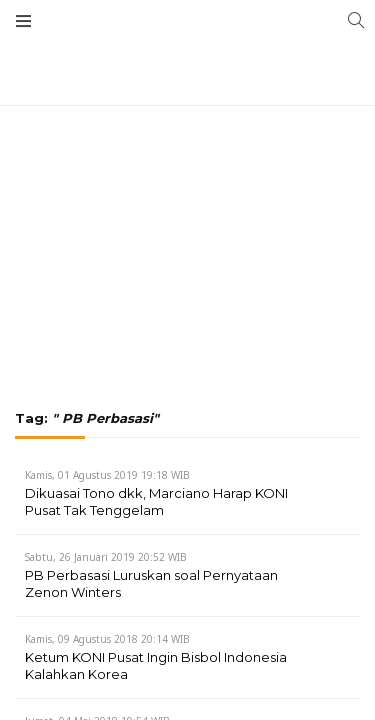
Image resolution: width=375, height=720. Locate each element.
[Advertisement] (187, 150)
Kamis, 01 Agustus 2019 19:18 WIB (107, 475)
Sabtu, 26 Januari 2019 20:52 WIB (106, 557)
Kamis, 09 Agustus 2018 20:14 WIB (107, 639)
